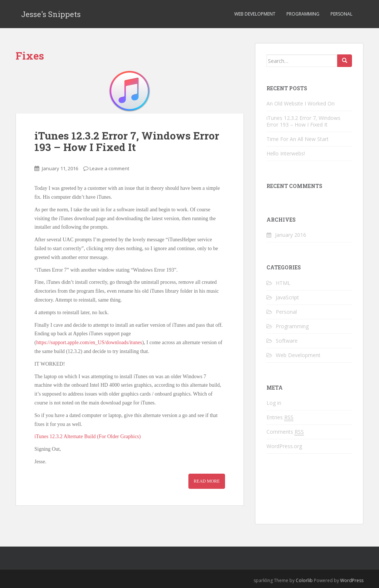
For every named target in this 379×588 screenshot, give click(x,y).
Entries (280, 417)
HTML (283, 283)
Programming (303, 14)
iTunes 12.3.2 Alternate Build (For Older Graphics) (88, 436)
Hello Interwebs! (286, 153)
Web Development (255, 14)
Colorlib (304, 580)
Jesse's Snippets (51, 14)
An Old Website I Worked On (301, 103)
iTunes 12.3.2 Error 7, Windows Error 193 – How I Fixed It (127, 141)
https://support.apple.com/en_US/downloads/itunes (89, 342)
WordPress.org (284, 446)
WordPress (352, 580)
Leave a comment (109, 168)
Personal (341, 14)
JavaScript (287, 297)
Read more (207, 481)
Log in (274, 403)
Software (287, 341)
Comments (285, 432)
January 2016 (291, 235)
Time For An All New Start (298, 139)
